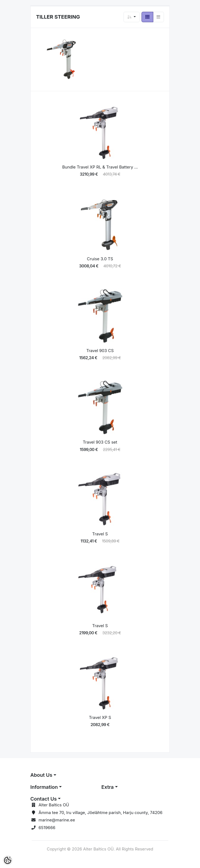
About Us (41, 775)
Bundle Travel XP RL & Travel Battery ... (100, 167)
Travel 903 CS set (100, 442)
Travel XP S (100, 717)
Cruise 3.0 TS (100, 259)
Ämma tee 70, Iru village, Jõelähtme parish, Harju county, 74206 (101, 813)
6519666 (47, 828)
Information (44, 787)
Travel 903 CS (100, 351)
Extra (108, 787)
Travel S (100, 534)
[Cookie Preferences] (8, 860)
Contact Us (44, 799)
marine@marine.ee (57, 820)
